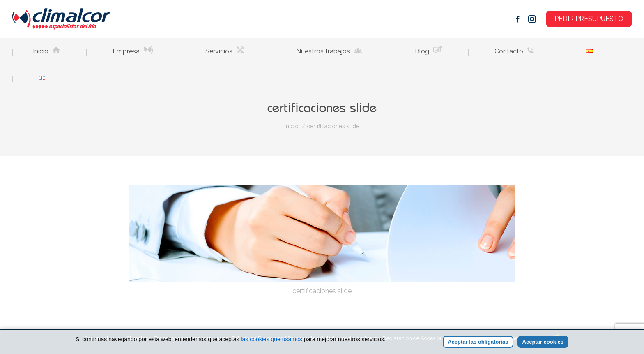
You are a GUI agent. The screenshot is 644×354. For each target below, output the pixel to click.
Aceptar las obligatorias (478, 342)
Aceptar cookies (543, 342)
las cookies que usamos (271, 339)
